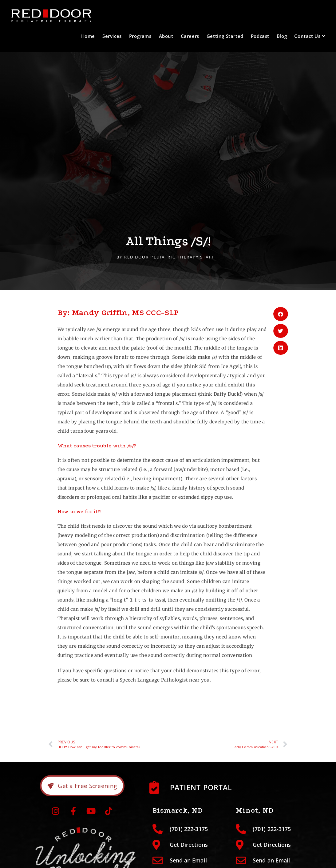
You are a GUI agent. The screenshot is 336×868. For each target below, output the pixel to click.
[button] (281, 314)
